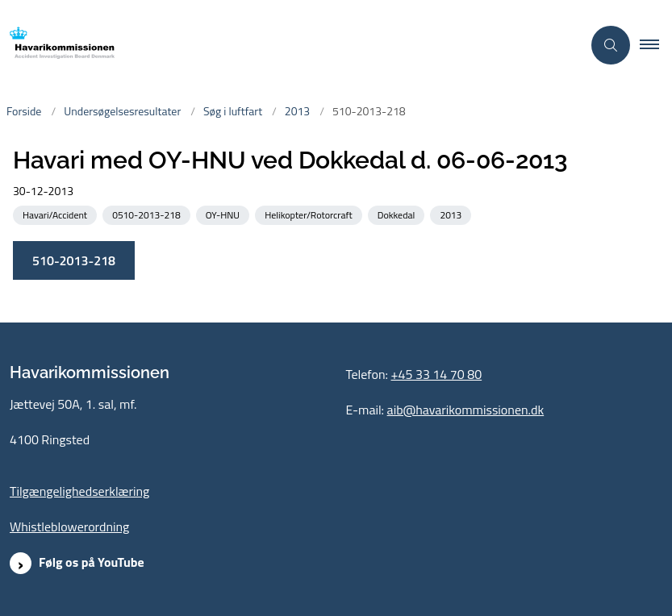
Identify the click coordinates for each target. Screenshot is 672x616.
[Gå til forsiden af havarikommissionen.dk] (57, 46)
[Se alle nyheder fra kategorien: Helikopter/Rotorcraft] (310, 214)
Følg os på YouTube (92, 562)
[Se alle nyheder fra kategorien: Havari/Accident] (56, 214)
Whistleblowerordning (69, 527)
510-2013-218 (74, 260)
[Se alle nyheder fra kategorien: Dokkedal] (398, 214)
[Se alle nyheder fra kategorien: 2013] (452, 214)
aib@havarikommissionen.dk (466, 410)
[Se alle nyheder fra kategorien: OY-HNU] (224, 214)
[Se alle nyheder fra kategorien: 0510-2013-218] (148, 214)
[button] (656, 45)
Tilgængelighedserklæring (79, 491)
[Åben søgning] (611, 45)
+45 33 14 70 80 (437, 374)
